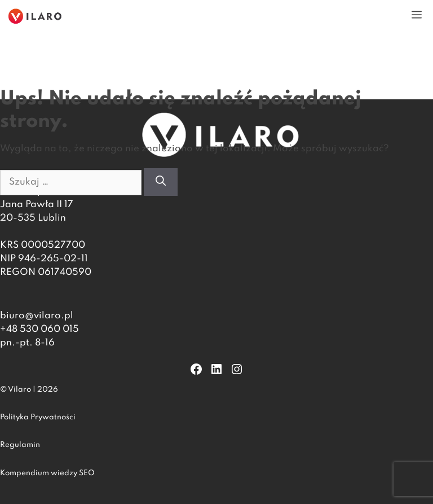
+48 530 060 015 (39, 329)
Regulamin (20, 445)
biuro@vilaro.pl (37, 316)
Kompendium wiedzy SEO (47, 473)
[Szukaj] (161, 182)
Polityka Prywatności (38, 417)
